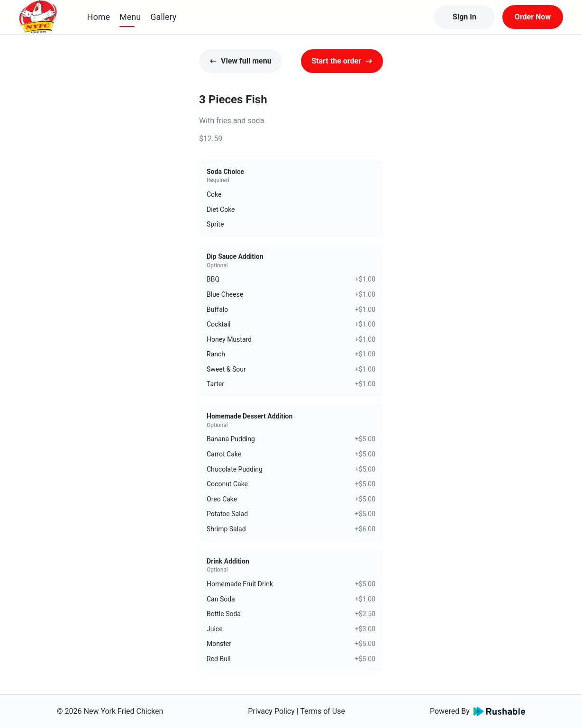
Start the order (342, 61)
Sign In (464, 17)
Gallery (163, 17)
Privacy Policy (271, 711)
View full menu (241, 61)
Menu (130, 17)
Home (99, 17)
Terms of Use (323, 711)
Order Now (533, 17)
